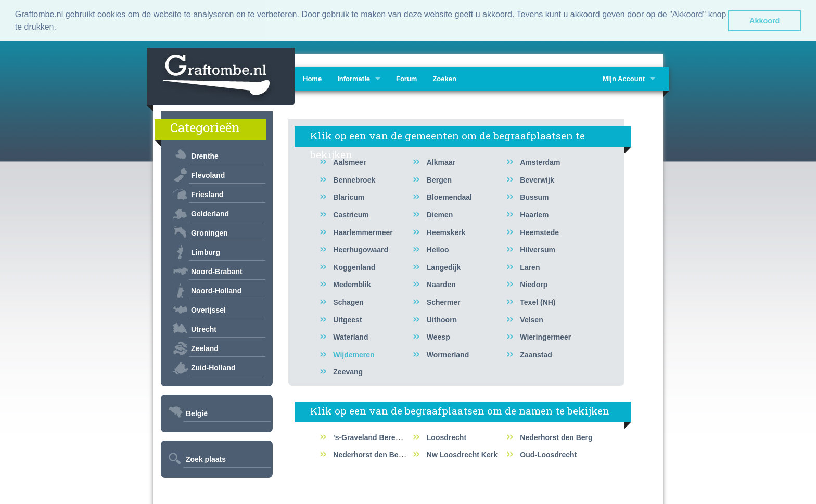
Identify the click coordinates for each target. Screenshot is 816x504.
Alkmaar (441, 161)
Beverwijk (537, 179)
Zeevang (348, 371)
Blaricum (349, 196)
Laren (530, 266)
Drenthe (205, 155)
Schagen (348, 301)
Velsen (531, 318)
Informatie (354, 78)
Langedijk (444, 266)
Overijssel (208, 309)
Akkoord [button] (764, 21)
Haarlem (534, 214)
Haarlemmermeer (363, 231)
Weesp (438, 336)
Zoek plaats (206, 458)
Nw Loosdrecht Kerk (462, 454)
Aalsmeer (349, 161)
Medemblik (352, 283)
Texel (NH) (538, 301)
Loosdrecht (447, 436)
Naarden (441, 283)
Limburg (206, 251)
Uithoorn (442, 318)
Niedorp (534, 283)
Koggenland (354, 266)
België (197, 412)
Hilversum (538, 249)
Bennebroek (354, 179)
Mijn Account (624, 78)
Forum (406, 78)
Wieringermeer (545, 336)
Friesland (207, 193)
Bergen (439, 179)
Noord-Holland (216, 290)
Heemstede (539, 231)
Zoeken (444, 78)
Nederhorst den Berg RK (375, 454)
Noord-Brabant (217, 270)
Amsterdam (540, 161)
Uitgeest (347, 318)
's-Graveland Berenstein (375, 436)
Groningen (209, 232)
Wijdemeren (354, 354)
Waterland (350, 336)
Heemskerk (446, 231)
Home (312, 78)
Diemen (440, 214)
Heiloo (438, 249)
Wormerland (448, 354)
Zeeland (205, 347)
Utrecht (204, 328)
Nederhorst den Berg (556, 436)
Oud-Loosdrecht (548, 454)
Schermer (444, 301)
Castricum (351, 214)
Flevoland (208, 174)
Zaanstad (536, 354)
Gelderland (210, 213)
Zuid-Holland (213, 367)
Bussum (534, 196)
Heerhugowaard (361, 249)
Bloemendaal (449, 196)
